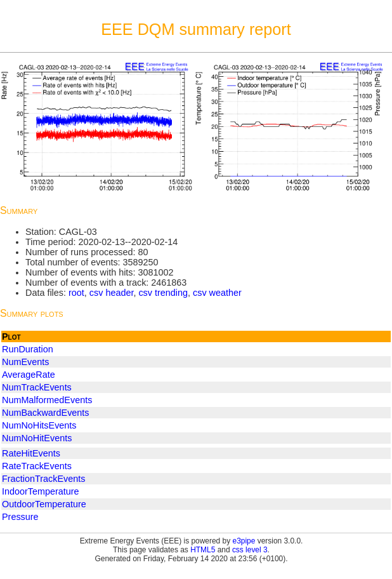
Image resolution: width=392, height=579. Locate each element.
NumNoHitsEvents (39, 425)
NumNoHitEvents (37, 438)
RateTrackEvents (37, 466)
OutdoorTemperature (44, 504)
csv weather (217, 293)
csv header (112, 293)
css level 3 (250, 550)
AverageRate (29, 375)
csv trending (163, 293)
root (76, 293)
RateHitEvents (31, 453)
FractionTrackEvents (43, 479)
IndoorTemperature (41, 491)
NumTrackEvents (37, 387)
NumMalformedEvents (47, 400)
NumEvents (25, 362)
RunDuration (28, 349)
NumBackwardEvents (46, 413)
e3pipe (244, 541)
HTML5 (203, 550)
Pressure (20, 517)
